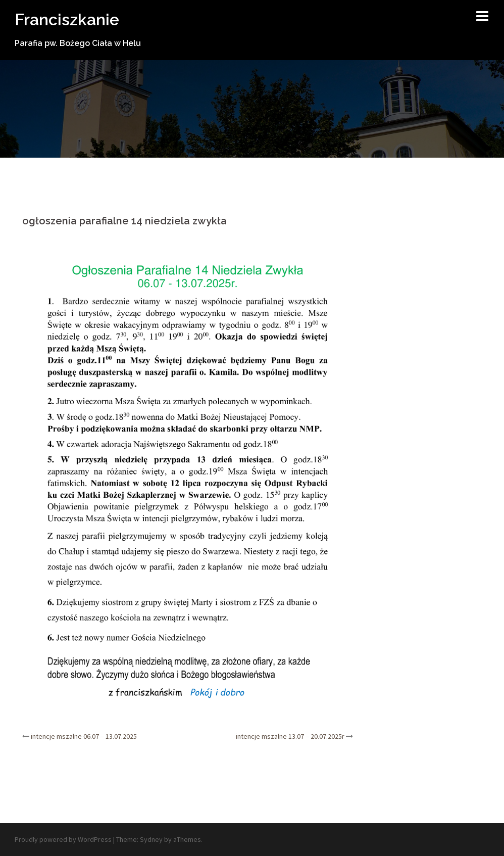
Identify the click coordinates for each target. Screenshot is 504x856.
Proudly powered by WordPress (63, 839)
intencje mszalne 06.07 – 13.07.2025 (84, 736)
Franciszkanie (67, 19)
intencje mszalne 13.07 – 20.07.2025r (290, 736)
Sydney (151, 839)
